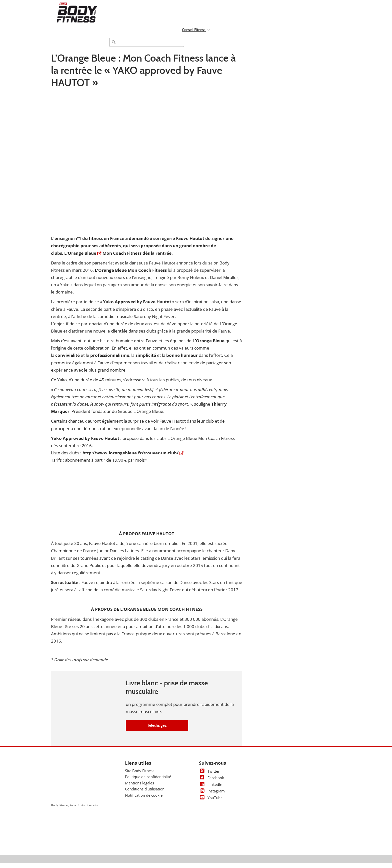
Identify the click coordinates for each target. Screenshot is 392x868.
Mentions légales (139, 788)
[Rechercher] (147, 47)
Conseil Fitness (194, 35)
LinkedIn (211, 789)
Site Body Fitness (140, 775)
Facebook (211, 782)
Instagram (212, 796)
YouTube (211, 802)
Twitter (209, 776)
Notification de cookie (144, 800)
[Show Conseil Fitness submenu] (209, 35)
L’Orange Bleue (80, 258)
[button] (157, 730)
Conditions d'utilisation (145, 794)
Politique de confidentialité (148, 781)
